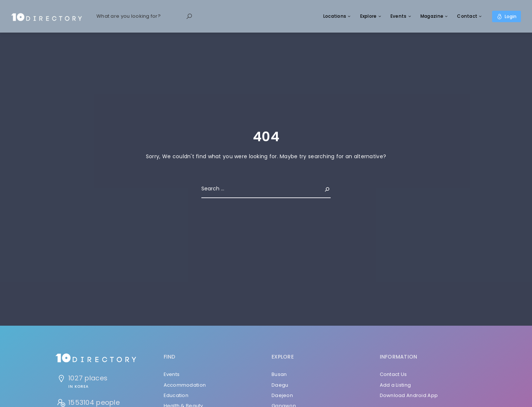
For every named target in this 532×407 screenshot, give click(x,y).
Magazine (432, 16)
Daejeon (282, 395)
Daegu (280, 385)
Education (176, 395)
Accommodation (185, 385)
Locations (335, 16)
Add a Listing (395, 385)
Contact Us (393, 374)
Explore (369, 16)
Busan (279, 374)
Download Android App (409, 395)
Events (399, 16)
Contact (467, 16)
